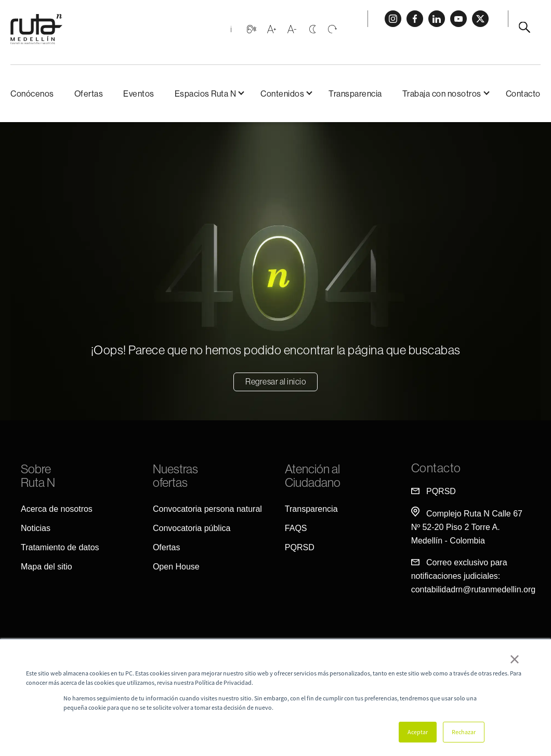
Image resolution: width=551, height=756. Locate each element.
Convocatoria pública (192, 528)
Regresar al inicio (275, 381)
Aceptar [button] (418, 732)
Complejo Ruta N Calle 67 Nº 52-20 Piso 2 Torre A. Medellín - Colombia (467, 527)
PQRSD (300, 547)
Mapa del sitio (47, 567)
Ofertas (89, 94)
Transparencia (355, 94)
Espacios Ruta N (206, 94)
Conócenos (32, 94)
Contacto (523, 94)
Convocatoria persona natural (207, 509)
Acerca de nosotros (57, 509)
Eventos (139, 94)
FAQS (296, 528)
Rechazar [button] (464, 732)
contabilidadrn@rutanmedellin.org (474, 589)
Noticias (36, 528)
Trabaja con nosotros (442, 94)
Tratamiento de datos (60, 547)
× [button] (515, 659)
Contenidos (282, 94)
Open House (176, 567)
